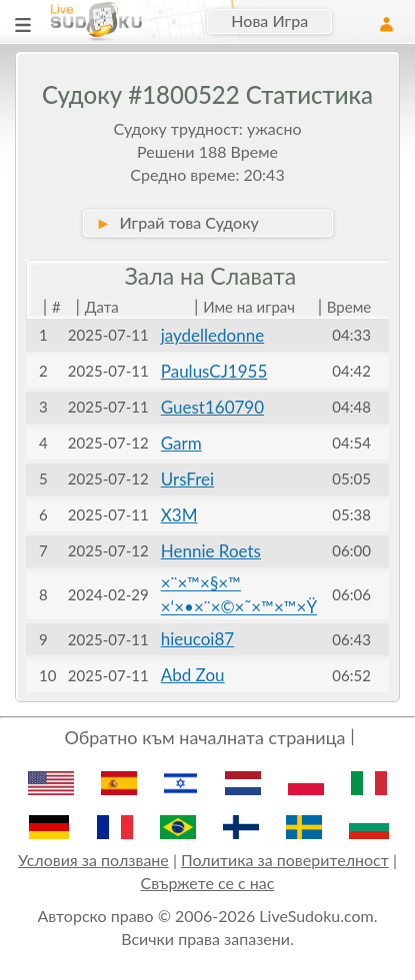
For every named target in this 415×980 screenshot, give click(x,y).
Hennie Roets (211, 551)
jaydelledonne (212, 335)
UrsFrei (187, 479)
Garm (181, 443)
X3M (179, 515)
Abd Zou (193, 675)
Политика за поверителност (285, 860)
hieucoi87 (197, 639)
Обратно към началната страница (204, 737)
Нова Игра (269, 20)
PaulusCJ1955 (214, 371)
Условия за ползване (93, 860)
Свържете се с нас (208, 883)
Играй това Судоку (177, 222)
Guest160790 (212, 407)
